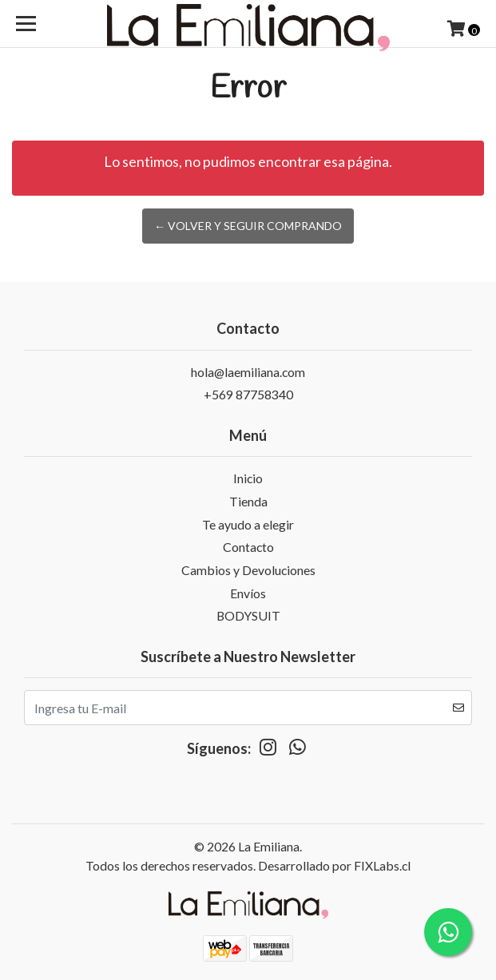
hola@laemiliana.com (248, 372)
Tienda (248, 501)
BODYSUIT (248, 615)
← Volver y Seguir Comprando (248, 226)
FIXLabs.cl (382, 865)
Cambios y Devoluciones (248, 570)
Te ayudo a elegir (248, 524)
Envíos (248, 593)
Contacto (248, 547)
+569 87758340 (248, 394)
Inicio (248, 478)
